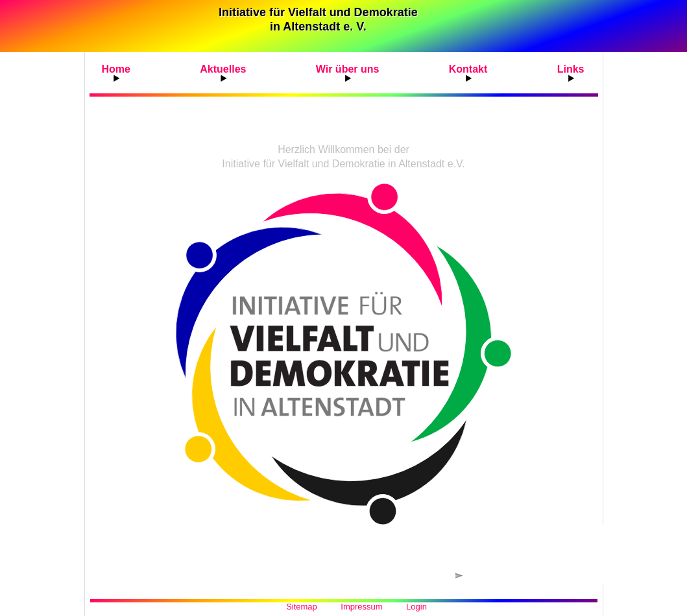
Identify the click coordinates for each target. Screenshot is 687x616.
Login (416, 607)
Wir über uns (348, 69)
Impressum (361, 607)
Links (571, 69)
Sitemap (302, 607)
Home (116, 69)
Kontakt (468, 69)
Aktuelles (223, 69)
